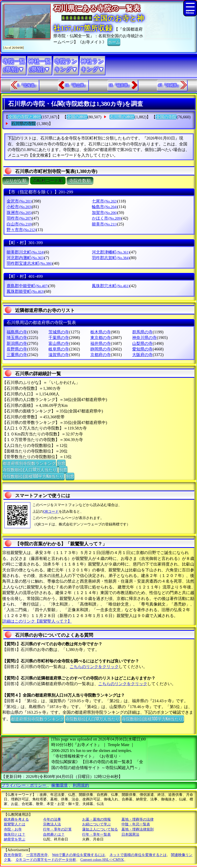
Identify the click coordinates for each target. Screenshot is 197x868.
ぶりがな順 (16, 181)
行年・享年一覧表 (96, 834)
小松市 (19, 207)
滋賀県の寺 (59, 355)
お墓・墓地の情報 (96, 819)
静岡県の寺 (101, 349)
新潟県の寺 (17, 343)
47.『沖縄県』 (169, 85)
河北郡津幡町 (111, 252)
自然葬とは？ (54, 834)
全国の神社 (77, 117)
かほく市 (107, 218)
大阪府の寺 (142, 355)
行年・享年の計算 (57, 829)
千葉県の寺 (59, 338)
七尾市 (104, 201)
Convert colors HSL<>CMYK (102, 860)
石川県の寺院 (23, 124)
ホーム (114, 42)
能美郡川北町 (25, 252)
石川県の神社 (122, 117)
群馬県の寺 (142, 332)
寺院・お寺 (13, 829)
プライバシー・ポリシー (24, 785)
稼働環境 (59, 785)
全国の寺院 (166, 117)
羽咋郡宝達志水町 (29, 263)
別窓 (61, 463)
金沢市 (19, 201)
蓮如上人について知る (100, 829)
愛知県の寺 (142, 349)
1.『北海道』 (28, 85)
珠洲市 (19, 213)
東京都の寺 (101, 338)
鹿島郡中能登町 (27, 286)
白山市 (19, 224)
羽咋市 (19, 218)
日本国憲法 (130, 834)
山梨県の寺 (142, 343)
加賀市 (104, 213)
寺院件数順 (80, 181)
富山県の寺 (59, 343)
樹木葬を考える (16, 819)
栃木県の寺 (101, 332)
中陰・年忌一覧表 (136, 824)
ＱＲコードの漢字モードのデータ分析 (46, 860)
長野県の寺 (17, 349)
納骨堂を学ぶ (15, 839)
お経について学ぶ (96, 824)
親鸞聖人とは (15, 824)
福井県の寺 (101, 343)
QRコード (51, 512)
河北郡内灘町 (25, 258)
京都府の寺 (101, 355)
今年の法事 (52, 819)
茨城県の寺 (59, 332)
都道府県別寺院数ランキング (29, 463)
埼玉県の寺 (17, 338)
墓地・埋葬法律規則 (138, 829)
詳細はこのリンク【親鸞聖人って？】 (37, 621)
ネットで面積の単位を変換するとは (138, 855)
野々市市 (21, 230)
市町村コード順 (48, 181)
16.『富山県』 (76, 85)
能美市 (104, 224)
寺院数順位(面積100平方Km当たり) (33, 476)
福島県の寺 (17, 332)
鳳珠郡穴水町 (111, 286)
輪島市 (104, 207)
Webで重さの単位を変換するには (78, 855)
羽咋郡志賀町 (111, 258)
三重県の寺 (17, 355)
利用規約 (81, 785)
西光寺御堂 (13, 855)
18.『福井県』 (120, 85)
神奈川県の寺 (144, 338)
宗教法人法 (52, 824)
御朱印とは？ (15, 834)
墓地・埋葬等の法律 (138, 819)
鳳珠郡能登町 (25, 291)
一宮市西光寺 (37, 855)
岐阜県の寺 (59, 349)
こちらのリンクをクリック (94, 667)
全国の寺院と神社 (25, 117)
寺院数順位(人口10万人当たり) (30, 469)
